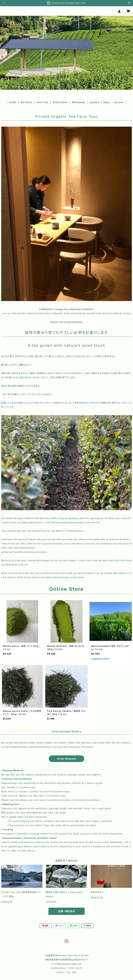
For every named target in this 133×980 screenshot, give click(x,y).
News (107, 102)
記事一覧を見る (66, 911)
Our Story (26, 102)
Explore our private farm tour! (67, 322)
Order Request (66, 759)
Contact (94, 102)
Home (13, 102)
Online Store (60, 102)
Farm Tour (42, 102)
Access (119, 102)
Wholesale (78, 102)
